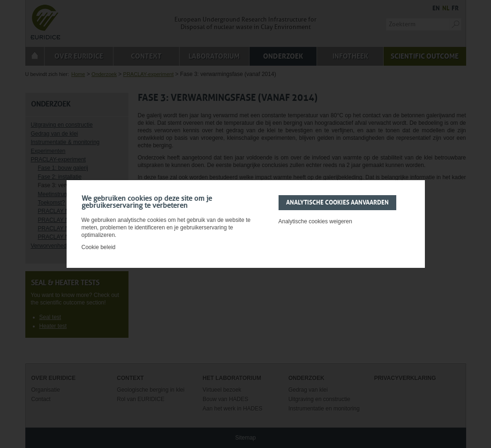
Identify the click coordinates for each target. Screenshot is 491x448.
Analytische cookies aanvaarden (337, 203)
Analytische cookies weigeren (315, 221)
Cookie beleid (99, 247)
